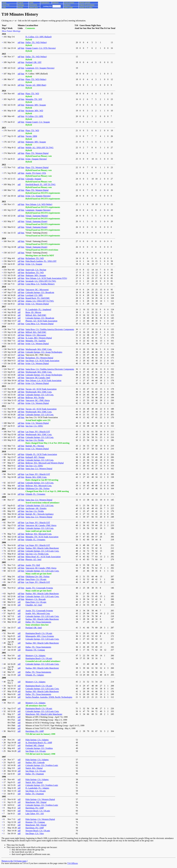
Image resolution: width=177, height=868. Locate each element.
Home (4, 3)
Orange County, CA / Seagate (38, 122)
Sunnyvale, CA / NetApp (36, 270)
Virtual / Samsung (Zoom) (36, 221)
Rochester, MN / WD (34, 111)
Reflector (56, 3)
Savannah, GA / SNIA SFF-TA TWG (41, 281)
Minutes (20, 7)
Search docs (34, 7)
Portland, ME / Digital (35, 745)
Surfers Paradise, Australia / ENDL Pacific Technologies (49, 697)
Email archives (69, 3)
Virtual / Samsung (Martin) (37, 216)
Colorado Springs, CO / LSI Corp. (40, 395)
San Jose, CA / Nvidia (35, 440)
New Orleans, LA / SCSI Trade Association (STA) (46, 278)
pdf (19, 42)
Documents (33, 5)
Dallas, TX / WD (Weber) (36, 42)
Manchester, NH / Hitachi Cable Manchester (44, 714)
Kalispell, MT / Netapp (35, 457)
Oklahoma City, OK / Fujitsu (37, 488)
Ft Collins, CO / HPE (34, 116)
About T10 (6, 5)
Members (67, 5)
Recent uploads (85, 3)
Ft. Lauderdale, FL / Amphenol (38, 309)
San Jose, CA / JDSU (34, 426)
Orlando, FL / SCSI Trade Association (41, 454)
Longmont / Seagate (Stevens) (38, 210)
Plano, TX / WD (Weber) (36, 79)
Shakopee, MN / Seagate (36, 105)
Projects (20, 3)
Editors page (68, 7)
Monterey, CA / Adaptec (35, 656)
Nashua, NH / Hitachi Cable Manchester (42, 548)
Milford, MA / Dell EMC (36, 315)
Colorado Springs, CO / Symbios (39, 748)
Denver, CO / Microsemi (36, 335)
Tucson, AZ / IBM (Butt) (36, 85)
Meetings (21, 5)
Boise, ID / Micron (33, 312)
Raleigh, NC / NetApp (35, 446)
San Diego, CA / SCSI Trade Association (42, 361)
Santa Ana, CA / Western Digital (39, 469)
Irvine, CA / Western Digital (37, 304)
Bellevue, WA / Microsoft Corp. (39, 486)
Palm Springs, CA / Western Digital (40, 799)
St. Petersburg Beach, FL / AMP (39, 743)
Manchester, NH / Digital (36, 802)
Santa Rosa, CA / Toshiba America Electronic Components (50, 329)
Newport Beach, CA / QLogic (38, 811)
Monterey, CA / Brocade (36, 599)
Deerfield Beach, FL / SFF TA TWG (40, 184)
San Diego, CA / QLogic (36, 751)
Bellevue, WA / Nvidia (35, 398)
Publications (45, 3)
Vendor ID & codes (86, 7)
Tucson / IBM (31, 136)
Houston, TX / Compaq (35, 650)
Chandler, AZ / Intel (34, 605)
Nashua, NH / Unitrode (35, 762)
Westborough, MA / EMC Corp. (39, 349)
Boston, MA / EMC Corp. (36, 477)
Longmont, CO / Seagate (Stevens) (40, 68)
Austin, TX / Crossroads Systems (39, 588)
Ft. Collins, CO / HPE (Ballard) (38, 37)
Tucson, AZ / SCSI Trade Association (41, 389)
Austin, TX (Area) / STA (36, 173)
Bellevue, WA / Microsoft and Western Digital (44, 463)
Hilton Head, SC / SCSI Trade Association (43, 557)
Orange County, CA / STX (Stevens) (41, 48)
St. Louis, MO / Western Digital (39, 338)
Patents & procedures (87, 5)
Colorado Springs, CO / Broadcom (40, 292)
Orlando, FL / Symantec (35, 494)
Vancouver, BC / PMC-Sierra (38, 400)
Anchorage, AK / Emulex (36, 508)
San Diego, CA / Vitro (35, 833)
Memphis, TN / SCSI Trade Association (42, 537)
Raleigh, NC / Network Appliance (39, 514)
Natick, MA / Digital (34, 768)
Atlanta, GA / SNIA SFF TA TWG (40, 301)
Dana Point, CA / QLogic (36, 579)
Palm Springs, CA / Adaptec (37, 740)
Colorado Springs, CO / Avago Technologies (44, 352)
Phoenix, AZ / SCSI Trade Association (41, 321)
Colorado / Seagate (33, 179)
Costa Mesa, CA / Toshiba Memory (40, 284)
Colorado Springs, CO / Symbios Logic (42, 765)
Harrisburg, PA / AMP (35, 731)
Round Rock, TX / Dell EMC (38, 298)
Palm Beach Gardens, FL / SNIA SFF (41, 261)
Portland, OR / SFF (33, 62)
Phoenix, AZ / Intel (33, 559)
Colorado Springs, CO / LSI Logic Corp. (42, 551)
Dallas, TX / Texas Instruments (38, 622)
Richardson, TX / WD (35, 258)
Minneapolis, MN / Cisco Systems (40, 636)
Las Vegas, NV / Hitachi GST (38, 432)
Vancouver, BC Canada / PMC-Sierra (41, 525)
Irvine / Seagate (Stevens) (36, 159)
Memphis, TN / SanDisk (36, 341)
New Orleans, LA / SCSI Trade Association (43, 380)
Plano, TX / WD (32, 94)
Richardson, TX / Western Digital (39, 358)
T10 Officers (73, 863)
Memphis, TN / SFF (34, 99)
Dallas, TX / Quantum (35, 774)
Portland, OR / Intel (34, 628)
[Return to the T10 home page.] (14, 861)
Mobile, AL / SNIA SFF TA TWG (39, 148)
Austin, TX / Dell (33, 565)
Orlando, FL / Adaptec (35, 675)
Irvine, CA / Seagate (34, 264)
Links (4, 7)
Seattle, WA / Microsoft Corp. (38, 613)
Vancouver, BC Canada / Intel (38, 378)
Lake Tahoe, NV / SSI (35, 814)
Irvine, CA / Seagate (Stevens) (38, 196)
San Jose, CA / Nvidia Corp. (37, 554)
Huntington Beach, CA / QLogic (39, 633)
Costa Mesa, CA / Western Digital (39, 324)
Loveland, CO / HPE (34, 295)
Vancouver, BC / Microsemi (37, 290)
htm (23, 42)
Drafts (31, 3)
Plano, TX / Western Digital (37, 153)
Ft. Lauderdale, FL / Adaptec (37, 788)
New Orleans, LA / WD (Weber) (39, 204)
